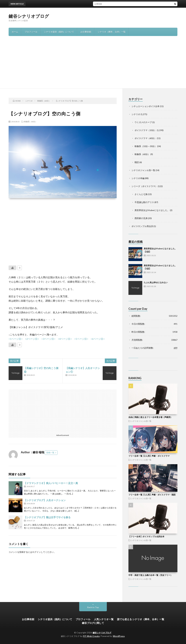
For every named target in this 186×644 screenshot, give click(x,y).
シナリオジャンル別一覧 (143, 170)
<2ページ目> (32, 339)
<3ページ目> (48, 339)
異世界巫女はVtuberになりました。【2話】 (93, 4)
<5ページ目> (81, 339)
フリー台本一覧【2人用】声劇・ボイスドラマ (149, 456)
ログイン (37, 552)
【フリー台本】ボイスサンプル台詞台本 (146, 536)
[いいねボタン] (12, 268)
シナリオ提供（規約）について (59, 32)
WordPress (119, 636)
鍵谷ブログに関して (93, 623)
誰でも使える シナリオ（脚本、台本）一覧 (141, 619)
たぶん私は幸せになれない (156, 282)
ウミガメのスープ (143, 122)
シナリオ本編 (138, 178)
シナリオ (136, 114)
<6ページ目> (98, 339)
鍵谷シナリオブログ (29, 16)
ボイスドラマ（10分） (145, 130)
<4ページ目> (65, 339)
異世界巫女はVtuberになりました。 (152, 210)
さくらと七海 (141, 194)
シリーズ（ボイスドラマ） (144, 186)
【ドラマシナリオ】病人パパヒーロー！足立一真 (51, 483)
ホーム (15, 32)
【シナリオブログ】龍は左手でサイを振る (47, 517)
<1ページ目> (16, 339)
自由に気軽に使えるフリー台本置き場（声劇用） (150, 417)
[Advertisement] (93, 65)
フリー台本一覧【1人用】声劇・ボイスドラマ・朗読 (152, 495)
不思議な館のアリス (144, 202)
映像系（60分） (31, 122)
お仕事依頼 (86, 32)
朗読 (137, 162)
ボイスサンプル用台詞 (142, 226)
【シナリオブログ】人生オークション (45, 500)
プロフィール (31, 32)
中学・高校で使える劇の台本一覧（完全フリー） (150, 575)
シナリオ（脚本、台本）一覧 (112, 32)
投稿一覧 (50, 453)
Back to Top (93, 607)
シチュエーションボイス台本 (145, 106)
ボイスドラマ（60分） (145, 138)
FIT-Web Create (91, 636)
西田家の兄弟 (141, 218)
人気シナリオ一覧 (104, 619)
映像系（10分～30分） (146, 146)
